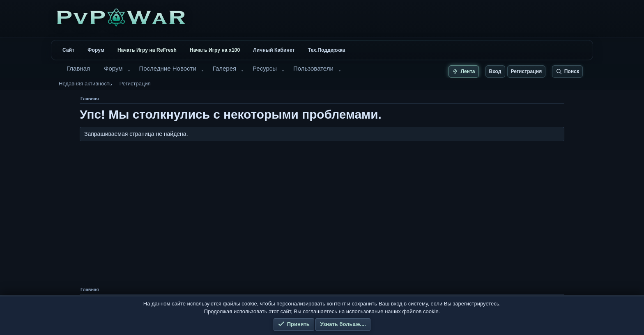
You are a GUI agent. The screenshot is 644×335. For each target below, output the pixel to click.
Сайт (68, 50)
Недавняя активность (85, 84)
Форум (96, 50)
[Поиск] (567, 71)
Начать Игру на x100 (215, 50)
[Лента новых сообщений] (464, 71)
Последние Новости (167, 68)
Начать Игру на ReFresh (147, 50)
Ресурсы (265, 68)
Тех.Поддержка (327, 50)
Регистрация (135, 84)
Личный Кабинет (274, 50)
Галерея (225, 68)
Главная (78, 68)
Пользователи (313, 68)
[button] (129, 71)
